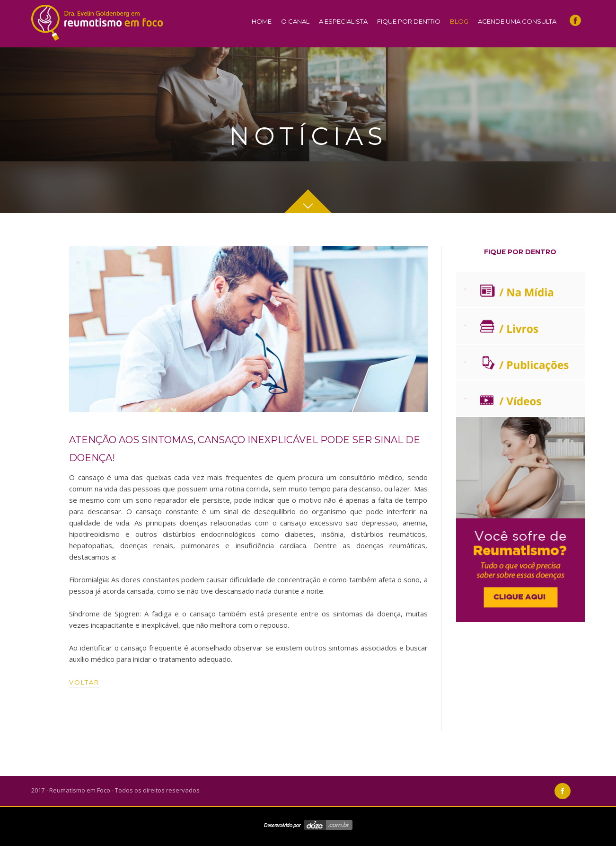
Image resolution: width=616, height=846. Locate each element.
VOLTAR (84, 682)
